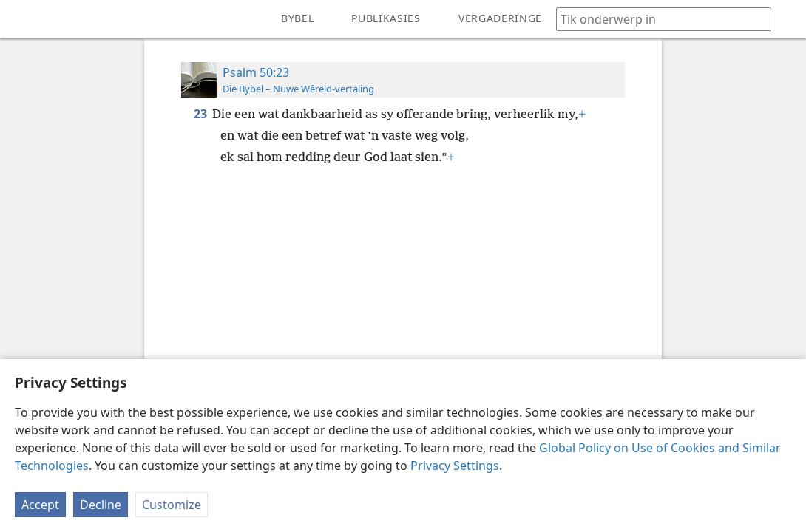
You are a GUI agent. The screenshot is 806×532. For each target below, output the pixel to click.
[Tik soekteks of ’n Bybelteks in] (657, 19)
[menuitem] (22, 19)
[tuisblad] (22, 19)
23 (201, 114)
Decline (101, 505)
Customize (172, 505)
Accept (40, 505)
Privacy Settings (455, 465)
